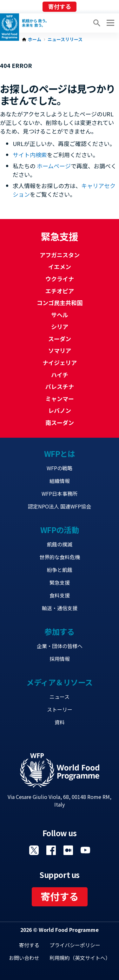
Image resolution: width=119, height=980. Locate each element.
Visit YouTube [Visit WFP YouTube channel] (85, 850)
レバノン (60, 410)
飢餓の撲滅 (60, 544)
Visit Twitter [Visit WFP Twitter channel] (34, 850)
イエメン (60, 267)
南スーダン (60, 422)
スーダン (60, 339)
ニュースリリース (65, 40)
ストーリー (60, 709)
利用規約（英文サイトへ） (80, 958)
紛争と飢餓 (60, 570)
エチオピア (60, 291)
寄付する (60, 6)
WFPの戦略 (60, 468)
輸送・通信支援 (60, 608)
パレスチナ (60, 386)
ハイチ (60, 375)
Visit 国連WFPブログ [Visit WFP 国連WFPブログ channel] (68, 850)
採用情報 (60, 659)
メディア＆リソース (60, 682)
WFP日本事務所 (60, 494)
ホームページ (54, 166)
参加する (59, 631)
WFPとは (60, 453)
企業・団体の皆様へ (60, 646)
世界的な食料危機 (60, 557)
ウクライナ (60, 279)
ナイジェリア (60, 362)
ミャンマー (60, 399)
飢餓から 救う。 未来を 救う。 (36, 23)
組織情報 (60, 481)
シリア (60, 326)
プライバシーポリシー (75, 945)
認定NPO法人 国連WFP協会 (60, 506)
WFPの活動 (60, 530)
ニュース (60, 697)
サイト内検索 (30, 155)
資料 (60, 722)
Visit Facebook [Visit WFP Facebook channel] (51, 850)
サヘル (60, 315)
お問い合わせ (24, 958)
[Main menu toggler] (109, 23)
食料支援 (60, 595)
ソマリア (60, 350)
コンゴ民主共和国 (60, 303)
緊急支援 (60, 582)
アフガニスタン (60, 255)
